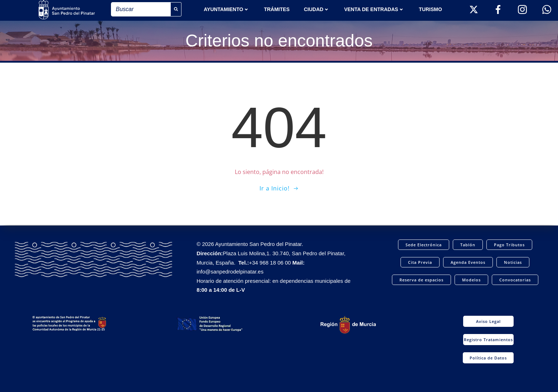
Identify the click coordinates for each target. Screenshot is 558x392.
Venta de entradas (374, 9)
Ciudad (317, 9)
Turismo (430, 9)
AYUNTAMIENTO (227, 9)
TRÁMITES (277, 9)
